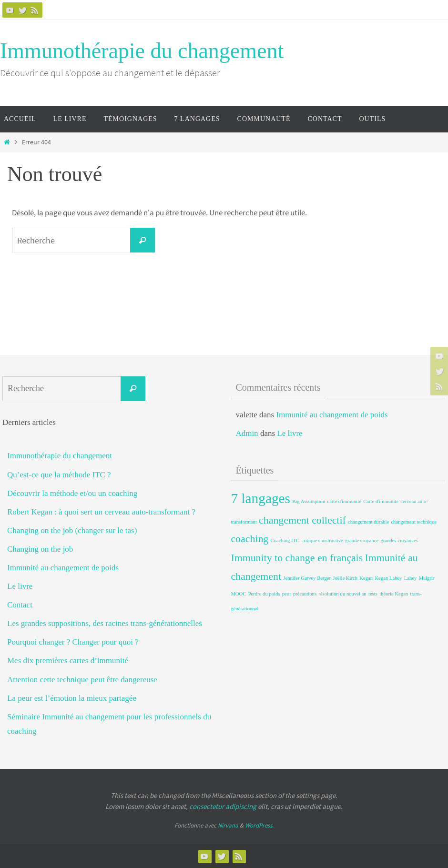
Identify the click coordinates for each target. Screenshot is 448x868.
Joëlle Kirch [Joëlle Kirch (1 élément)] (345, 578)
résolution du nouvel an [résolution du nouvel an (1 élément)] (342, 594)
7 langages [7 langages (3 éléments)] (260, 498)
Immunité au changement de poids (63, 568)
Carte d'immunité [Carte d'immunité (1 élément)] (381, 501)
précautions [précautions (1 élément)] (305, 594)
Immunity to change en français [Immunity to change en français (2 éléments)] (297, 558)
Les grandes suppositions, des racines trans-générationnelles (105, 623)
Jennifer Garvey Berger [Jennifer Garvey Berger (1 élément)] (307, 578)
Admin (247, 433)
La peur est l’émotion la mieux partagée (72, 698)
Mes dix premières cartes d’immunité (68, 661)
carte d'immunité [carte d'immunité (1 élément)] (344, 501)
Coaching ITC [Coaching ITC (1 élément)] (285, 540)
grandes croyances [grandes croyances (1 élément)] (399, 540)
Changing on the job (40, 549)
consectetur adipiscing (223, 806)
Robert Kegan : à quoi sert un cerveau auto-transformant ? (101, 512)
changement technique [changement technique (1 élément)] (414, 522)
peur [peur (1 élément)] (287, 594)
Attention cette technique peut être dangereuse (82, 680)
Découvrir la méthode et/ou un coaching (72, 493)
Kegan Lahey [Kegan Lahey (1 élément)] (388, 578)
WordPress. (259, 825)
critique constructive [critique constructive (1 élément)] (322, 540)
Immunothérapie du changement (142, 51)
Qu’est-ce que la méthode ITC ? (59, 475)
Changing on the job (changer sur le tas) (72, 530)
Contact (20, 605)
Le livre (20, 586)
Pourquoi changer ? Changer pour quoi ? (73, 642)
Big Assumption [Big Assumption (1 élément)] (309, 501)
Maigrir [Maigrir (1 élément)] (427, 578)
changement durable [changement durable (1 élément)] (368, 522)
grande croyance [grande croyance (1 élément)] (362, 540)
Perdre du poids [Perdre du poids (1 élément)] (264, 594)
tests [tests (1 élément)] (373, 594)
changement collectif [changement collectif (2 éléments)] (302, 520)
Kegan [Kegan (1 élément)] (366, 578)
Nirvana (228, 825)
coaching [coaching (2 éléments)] (249, 539)
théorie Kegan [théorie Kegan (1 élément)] (394, 594)
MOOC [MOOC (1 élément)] (238, 594)
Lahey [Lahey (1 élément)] (411, 578)
